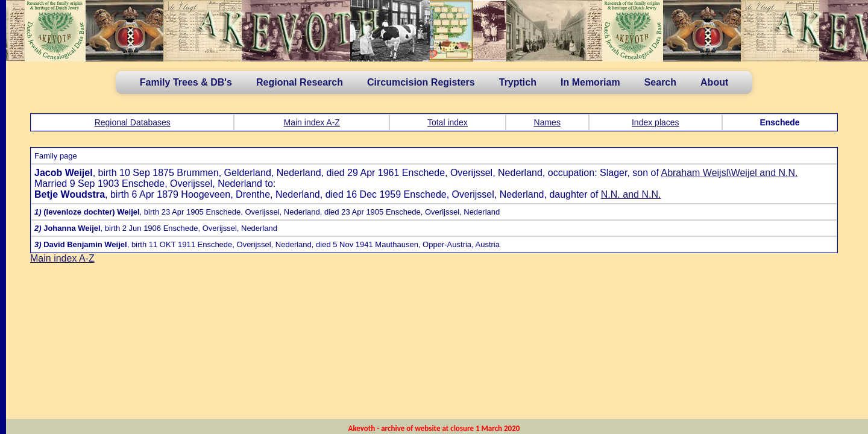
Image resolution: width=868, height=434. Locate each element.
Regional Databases (133, 122)
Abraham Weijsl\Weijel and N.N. (729, 173)
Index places (656, 122)
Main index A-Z (312, 122)
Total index (448, 122)
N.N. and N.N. (631, 194)
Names (547, 122)
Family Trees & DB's (186, 82)
